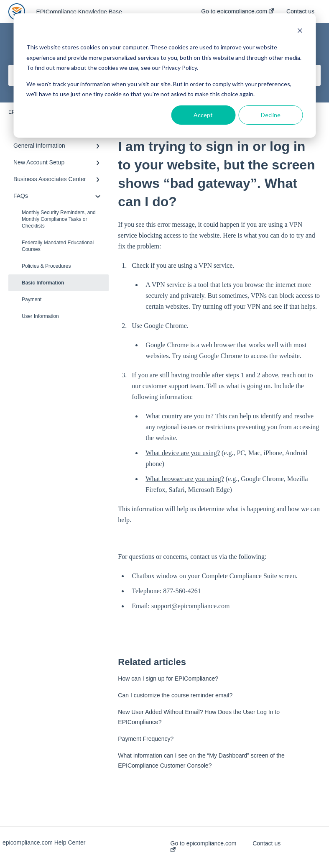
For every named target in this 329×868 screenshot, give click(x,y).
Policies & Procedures (46, 266)
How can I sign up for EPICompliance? (168, 679)
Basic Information (43, 283)
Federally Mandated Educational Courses (58, 246)
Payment (32, 300)
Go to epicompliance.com (204, 846)
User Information (40, 316)
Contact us (267, 843)
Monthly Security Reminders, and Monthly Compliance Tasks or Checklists (59, 219)
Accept (203, 115)
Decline (271, 115)
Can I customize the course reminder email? (175, 695)
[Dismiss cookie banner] (300, 32)
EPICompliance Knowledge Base (79, 12)
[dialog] (164, 76)
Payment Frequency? (146, 739)
